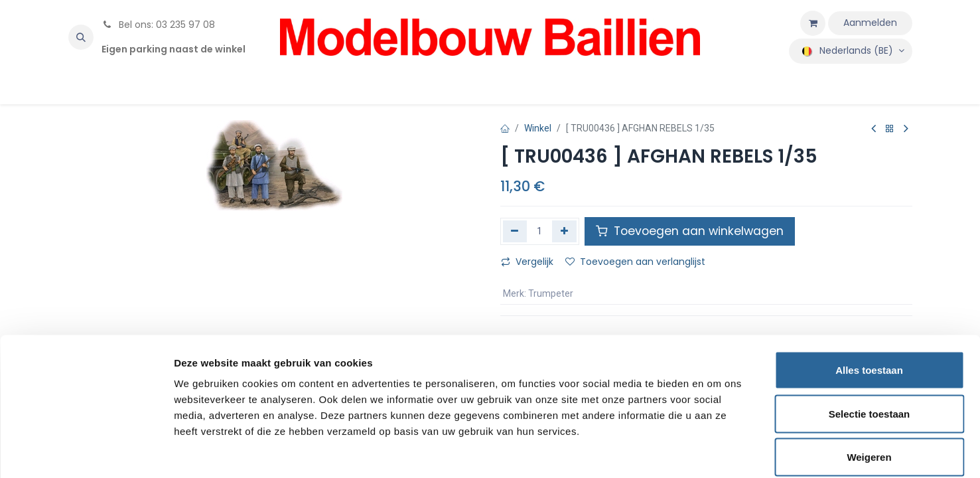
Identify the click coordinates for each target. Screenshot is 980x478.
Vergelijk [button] (527, 262)
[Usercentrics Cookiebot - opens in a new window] (86, 452)
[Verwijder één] (515, 231)
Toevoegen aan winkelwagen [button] (690, 231)
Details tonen (717, 452)
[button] (81, 37)
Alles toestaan (869, 304)
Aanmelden (870, 23)
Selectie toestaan (870, 348)
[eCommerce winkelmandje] (813, 23)
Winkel (538, 128)
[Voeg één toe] (564, 231)
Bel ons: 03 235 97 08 (158, 25)
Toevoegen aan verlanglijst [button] (635, 262)
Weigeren (869, 391)
